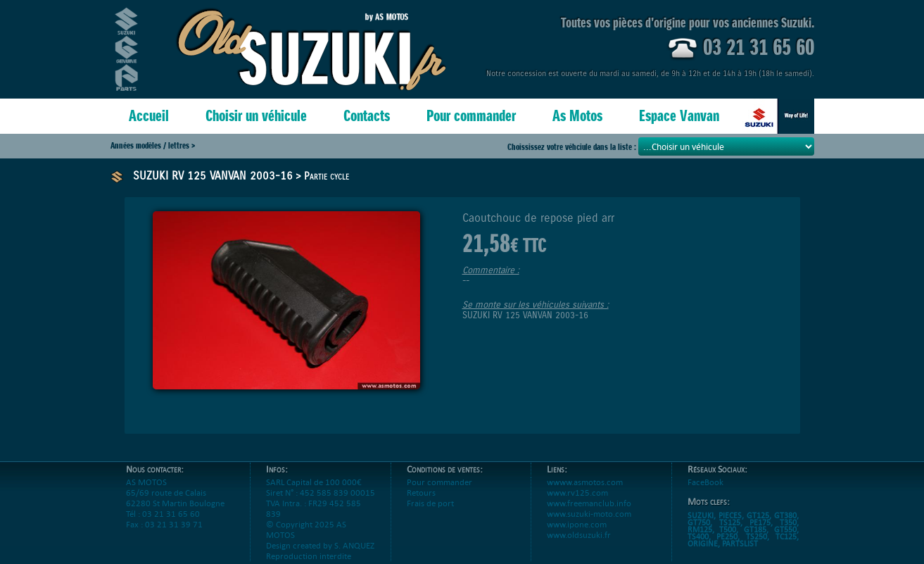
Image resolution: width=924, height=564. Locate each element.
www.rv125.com (577, 503)
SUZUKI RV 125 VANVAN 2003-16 (213, 176)
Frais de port (430, 514)
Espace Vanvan (679, 116)
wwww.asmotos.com (585, 493)
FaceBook (705, 493)
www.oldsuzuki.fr (579, 545)
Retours (421, 503)
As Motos (577, 116)
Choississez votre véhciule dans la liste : (573, 147)
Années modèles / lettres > (153, 145)
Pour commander (471, 116)
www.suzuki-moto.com (589, 524)
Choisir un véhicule (256, 116)
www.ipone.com (577, 535)
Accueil (149, 116)
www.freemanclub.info (589, 514)
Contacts (367, 116)
